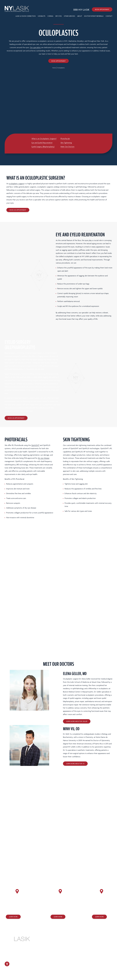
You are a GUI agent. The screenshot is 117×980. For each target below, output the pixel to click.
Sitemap (65, 965)
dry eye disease (44, 458)
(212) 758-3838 (12, 910)
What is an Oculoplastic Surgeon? (44, 139)
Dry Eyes (59, 16)
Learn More (13, 917)
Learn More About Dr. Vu (75, 764)
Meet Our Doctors (67, 147)
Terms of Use (68, 963)
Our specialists (35, 48)
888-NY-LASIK (58, 940)
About (80, 16)
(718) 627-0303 (57, 910)
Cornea (50, 16)
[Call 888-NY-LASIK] (81, 10)
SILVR (65, 969)
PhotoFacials (65, 139)
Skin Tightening (66, 143)
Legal (74, 963)
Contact (109, 16)
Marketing (58, 969)
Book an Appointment (18, 210)
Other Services (69, 16)
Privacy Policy (60, 963)
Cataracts (42, 16)
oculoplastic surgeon (17, 184)
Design (51, 969)
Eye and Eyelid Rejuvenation (42, 143)
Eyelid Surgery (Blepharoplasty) (43, 147)
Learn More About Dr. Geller (77, 721)
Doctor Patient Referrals (94, 16)
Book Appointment (102, 9)
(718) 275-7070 (99, 910)
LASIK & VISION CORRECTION (26, 16)
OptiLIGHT (35, 445)
